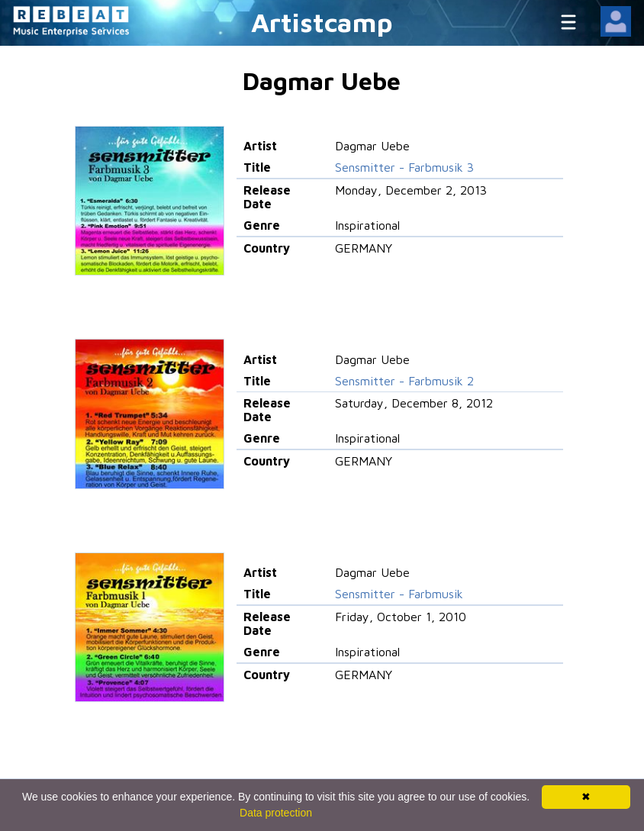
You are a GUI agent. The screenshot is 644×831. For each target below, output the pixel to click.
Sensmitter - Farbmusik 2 (404, 381)
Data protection (276, 813)
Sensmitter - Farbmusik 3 (404, 167)
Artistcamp (322, 22)
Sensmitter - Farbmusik (399, 594)
